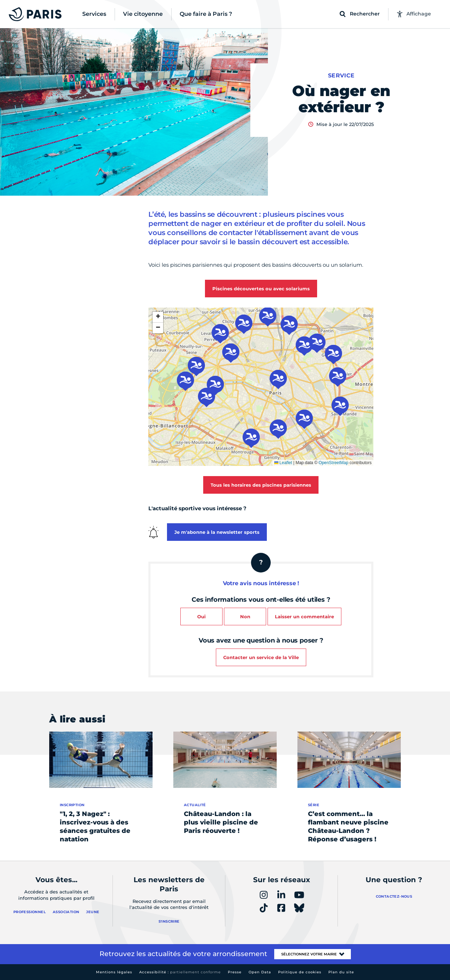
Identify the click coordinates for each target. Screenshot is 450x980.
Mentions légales (114, 972)
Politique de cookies (300, 972)
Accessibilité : (180, 972)
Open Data (260, 972)
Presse (235, 972)
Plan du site (341, 972)
